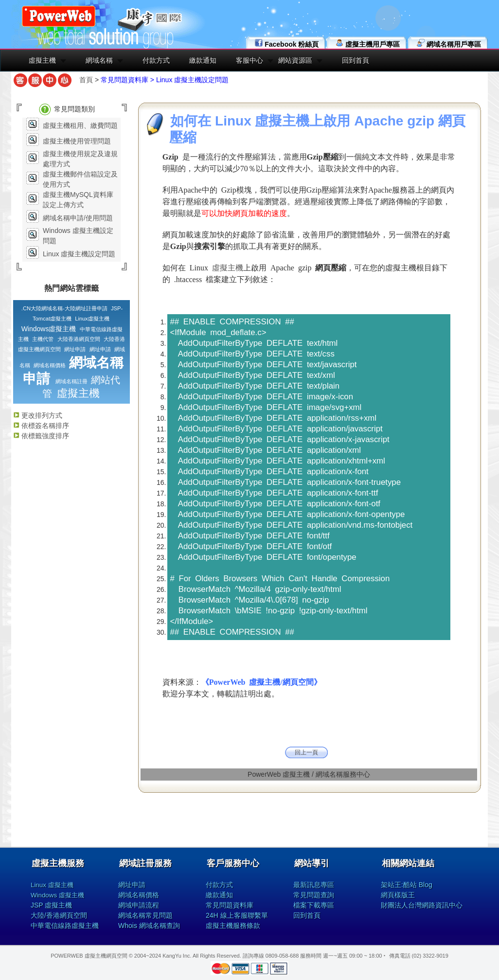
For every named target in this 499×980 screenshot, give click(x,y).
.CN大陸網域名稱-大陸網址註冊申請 (64, 308)
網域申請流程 (139, 905)
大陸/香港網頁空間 (59, 915)
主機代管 (43, 339)
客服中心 (249, 60)
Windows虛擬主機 (49, 329)
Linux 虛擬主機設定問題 (79, 254)
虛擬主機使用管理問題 (77, 141)
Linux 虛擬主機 (52, 885)
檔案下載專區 (314, 905)
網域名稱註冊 (71, 381)
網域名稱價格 (50, 365)
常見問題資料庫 (230, 905)
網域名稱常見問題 (145, 915)
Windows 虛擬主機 (57, 895)
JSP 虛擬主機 (51, 905)
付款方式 (156, 60)
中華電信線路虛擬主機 (65, 926)
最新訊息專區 (314, 885)
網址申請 (75, 349)
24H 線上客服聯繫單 (237, 915)
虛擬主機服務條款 (233, 926)
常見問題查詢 (314, 895)
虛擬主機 (42, 60)
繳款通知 (203, 60)
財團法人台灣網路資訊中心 (422, 905)
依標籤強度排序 (41, 436)
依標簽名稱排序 (41, 426)
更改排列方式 (38, 415)
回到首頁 (356, 60)
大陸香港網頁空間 (79, 339)
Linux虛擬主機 (92, 319)
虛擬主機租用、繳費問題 (80, 125)
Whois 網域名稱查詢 (149, 926)
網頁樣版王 (398, 895)
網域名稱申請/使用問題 (78, 218)
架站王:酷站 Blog (407, 885)
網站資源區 (295, 60)
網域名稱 (99, 60)
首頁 (86, 80)
